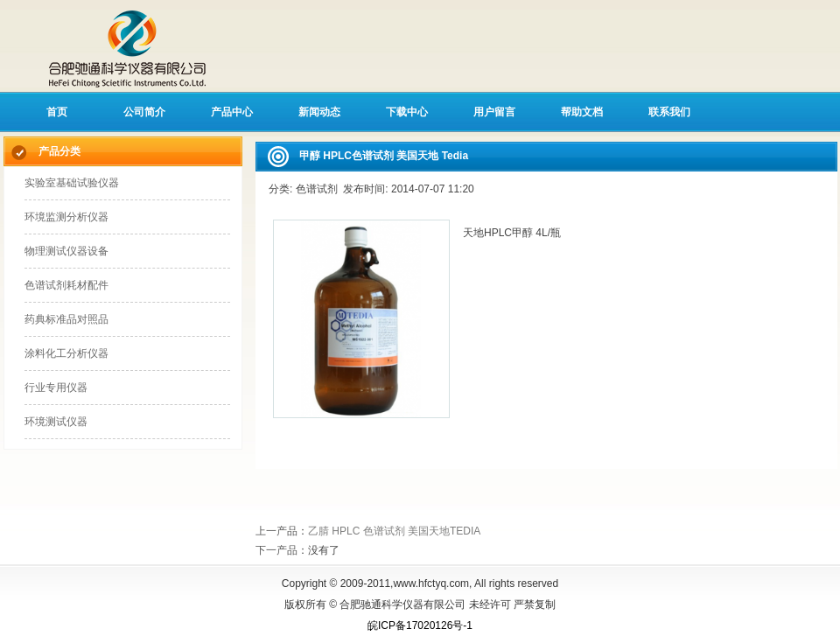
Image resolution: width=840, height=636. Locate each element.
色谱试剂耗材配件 (66, 285)
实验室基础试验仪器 (72, 183)
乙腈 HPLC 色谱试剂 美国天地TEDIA (394, 531)
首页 (57, 112)
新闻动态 (319, 112)
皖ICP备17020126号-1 (420, 626)
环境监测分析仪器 (66, 217)
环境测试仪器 (56, 422)
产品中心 (232, 112)
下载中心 (407, 112)
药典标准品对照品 (66, 319)
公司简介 (144, 112)
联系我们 (669, 112)
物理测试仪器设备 (66, 251)
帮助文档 (582, 112)
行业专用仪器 (56, 388)
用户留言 (494, 112)
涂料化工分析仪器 (66, 353)
